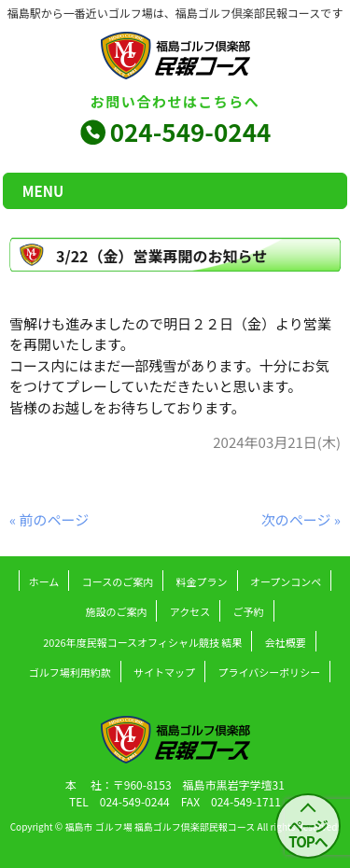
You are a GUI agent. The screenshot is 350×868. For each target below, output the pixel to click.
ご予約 (249, 611)
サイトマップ (164, 672)
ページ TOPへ (308, 833)
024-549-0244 (191, 131)
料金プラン (202, 581)
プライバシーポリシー (269, 672)
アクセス (190, 611)
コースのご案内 (118, 581)
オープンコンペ (286, 581)
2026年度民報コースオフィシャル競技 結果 (142, 642)
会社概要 (286, 642)
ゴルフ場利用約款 (70, 672)
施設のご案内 (116, 611)
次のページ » (301, 519)
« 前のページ (49, 519)
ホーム (44, 581)
